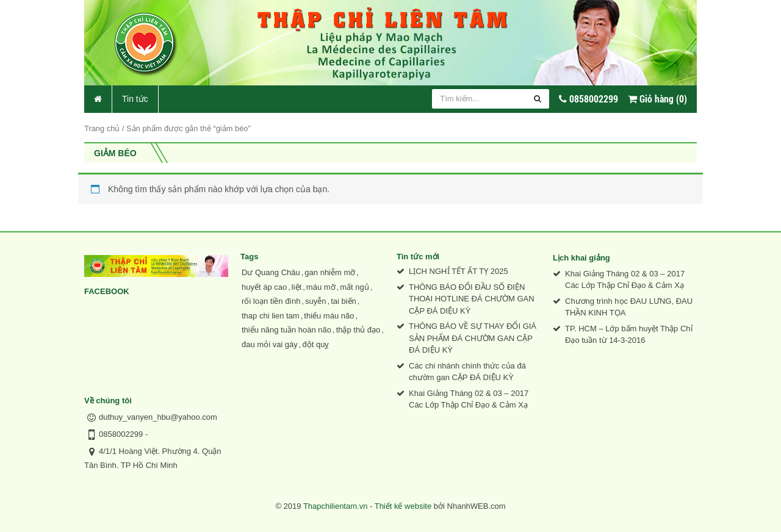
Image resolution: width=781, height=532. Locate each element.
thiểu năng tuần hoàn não (286, 330)
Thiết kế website (403, 506)
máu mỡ (321, 287)
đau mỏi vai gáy (270, 344)
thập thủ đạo (358, 330)
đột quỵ (315, 344)
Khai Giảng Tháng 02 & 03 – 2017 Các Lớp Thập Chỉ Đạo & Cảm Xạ (469, 399)
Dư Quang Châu (271, 272)
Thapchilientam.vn (336, 506)
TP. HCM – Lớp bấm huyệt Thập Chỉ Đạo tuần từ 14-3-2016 (629, 335)
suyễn (315, 301)
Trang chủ (102, 128)
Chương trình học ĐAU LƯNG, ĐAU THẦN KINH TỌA (629, 307)
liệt (297, 287)
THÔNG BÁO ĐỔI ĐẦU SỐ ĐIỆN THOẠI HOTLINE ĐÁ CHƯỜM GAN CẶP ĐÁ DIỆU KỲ (472, 299)
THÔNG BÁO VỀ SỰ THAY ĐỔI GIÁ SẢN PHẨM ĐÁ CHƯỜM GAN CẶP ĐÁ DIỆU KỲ (473, 338)
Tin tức (135, 99)
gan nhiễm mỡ (330, 272)
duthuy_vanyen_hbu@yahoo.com (158, 417)
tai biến (344, 301)
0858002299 (121, 434)
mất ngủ (355, 287)
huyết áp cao (264, 287)
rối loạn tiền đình (271, 301)
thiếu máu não (329, 316)
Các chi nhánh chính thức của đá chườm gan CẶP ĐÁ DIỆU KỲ (467, 372)
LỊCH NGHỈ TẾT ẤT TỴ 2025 (459, 271)
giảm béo (115, 153)
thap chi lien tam (271, 316)
